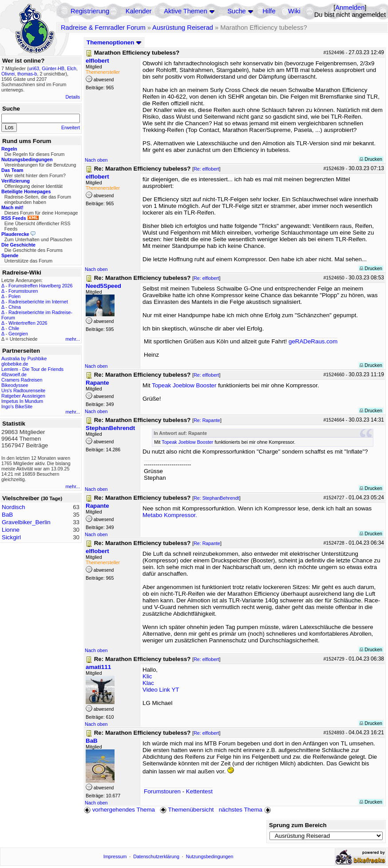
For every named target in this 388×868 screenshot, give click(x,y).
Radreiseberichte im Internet (38, 302)
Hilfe (269, 11)
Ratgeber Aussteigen (23, 396)
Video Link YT (161, 690)
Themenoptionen (114, 42)
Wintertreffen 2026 (28, 323)
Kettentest (199, 791)
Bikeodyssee (15, 385)
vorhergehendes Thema (119, 810)
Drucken (371, 159)
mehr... (73, 339)
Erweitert (71, 127)
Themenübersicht (187, 810)
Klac (148, 683)
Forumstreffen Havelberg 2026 (40, 286)
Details (73, 97)
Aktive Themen (185, 11)
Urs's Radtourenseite (23, 390)
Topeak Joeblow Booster (184, 385)
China (15, 307)
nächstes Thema (246, 810)
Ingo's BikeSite (17, 406)
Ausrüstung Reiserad (183, 28)
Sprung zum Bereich (298, 825)
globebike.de (15, 364)
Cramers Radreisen (22, 380)
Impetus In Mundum (22, 401)
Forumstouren (23, 291)
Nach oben (96, 160)
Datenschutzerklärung (156, 856)
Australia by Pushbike (24, 358)
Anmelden (350, 8)
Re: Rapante (207, 420)
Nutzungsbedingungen (210, 856)
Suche (237, 11)
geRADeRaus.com (313, 341)
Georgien (18, 334)
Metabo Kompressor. (170, 515)
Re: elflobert (206, 169)
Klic (147, 676)
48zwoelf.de (14, 374)
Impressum (115, 856)
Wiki (294, 11)
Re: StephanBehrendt (216, 498)
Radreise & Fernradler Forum (103, 28)
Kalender (139, 11)
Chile (14, 328)
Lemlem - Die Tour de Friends (32, 369)
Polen (14, 296)
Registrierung (90, 11)
